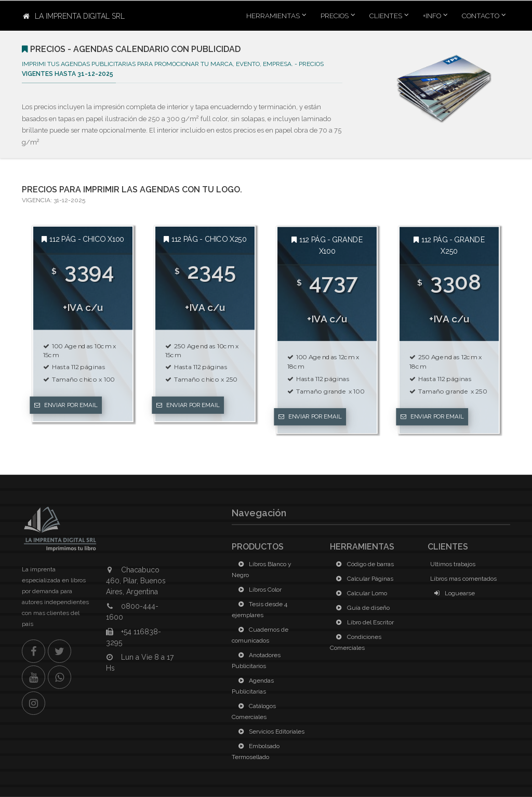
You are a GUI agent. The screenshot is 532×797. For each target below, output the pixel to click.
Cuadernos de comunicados (260, 635)
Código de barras (363, 564)
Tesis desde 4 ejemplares (260, 610)
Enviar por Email (66, 405)
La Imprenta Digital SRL (74, 16)
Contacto (481, 16)
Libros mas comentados (463, 579)
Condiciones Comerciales (356, 642)
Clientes (386, 16)
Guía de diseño (361, 608)
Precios (335, 16)
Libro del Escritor (363, 622)
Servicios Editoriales (269, 731)
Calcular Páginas (363, 579)
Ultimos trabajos (453, 564)
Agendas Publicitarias (253, 686)
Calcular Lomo (360, 593)
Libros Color (258, 590)
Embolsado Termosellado (256, 752)
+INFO (432, 16)
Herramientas (273, 16)
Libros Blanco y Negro (262, 570)
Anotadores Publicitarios (256, 661)
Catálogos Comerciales (254, 711)
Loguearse (453, 593)
